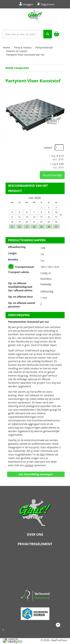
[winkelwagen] (57, 34)
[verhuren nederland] (35, 595)
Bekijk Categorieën (35, 68)
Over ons (35, 534)
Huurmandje (52, 175)
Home (6, 47)
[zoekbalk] (27, 34)
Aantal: (48, 148)
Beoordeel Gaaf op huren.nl (35, 569)
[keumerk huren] (35, 612)
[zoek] (48, 34)
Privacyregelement (35, 544)
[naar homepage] (35, 18)
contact (29, 465)
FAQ (42, 454)
